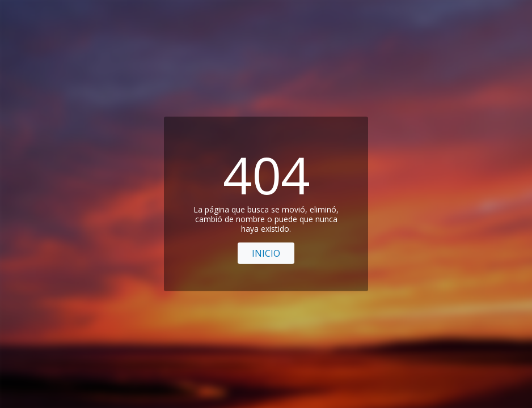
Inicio (266, 253)
